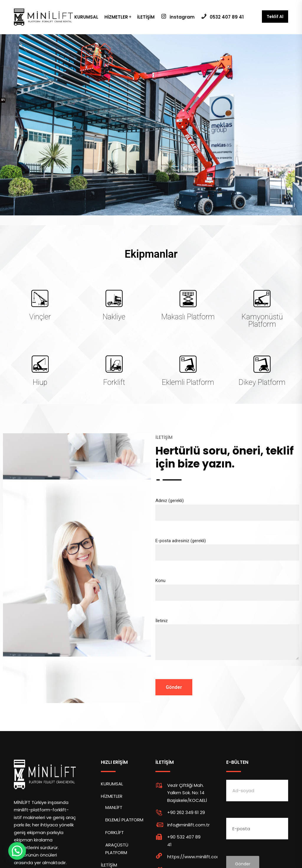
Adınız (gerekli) (227, 507)
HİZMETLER (116, 17)
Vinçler (40, 317)
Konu (227, 587)
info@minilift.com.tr (188, 825)
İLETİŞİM (146, 17)
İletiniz (227, 644)
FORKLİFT (115, 832)
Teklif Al (275, 17)
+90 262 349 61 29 (186, 812)
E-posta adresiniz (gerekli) (227, 547)
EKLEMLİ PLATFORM (124, 820)
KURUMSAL (86, 17)
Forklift (114, 382)
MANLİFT (114, 807)
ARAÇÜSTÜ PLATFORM (117, 849)
